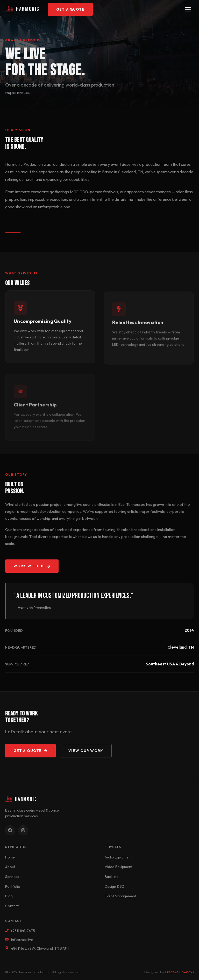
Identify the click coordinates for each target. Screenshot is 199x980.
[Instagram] (23, 830)
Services (12, 877)
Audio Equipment (118, 857)
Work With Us (32, 566)
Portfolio (13, 886)
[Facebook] (10, 830)
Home (10, 857)
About (10, 867)
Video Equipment (119, 867)
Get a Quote (70, 9)
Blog (9, 896)
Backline (112, 877)
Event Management (120, 896)
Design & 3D (115, 886)
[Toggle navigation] (188, 9)
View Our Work (86, 751)
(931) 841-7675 (23, 931)
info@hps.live (22, 940)
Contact (12, 906)
